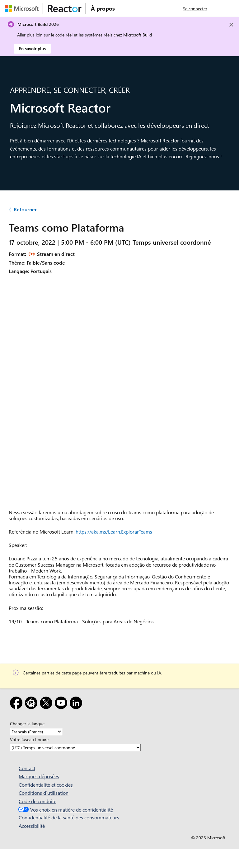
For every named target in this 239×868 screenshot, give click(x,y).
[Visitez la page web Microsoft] (23, 8)
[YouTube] (62, 704)
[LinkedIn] (77, 704)
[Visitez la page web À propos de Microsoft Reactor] (103, 8)
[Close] (231, 25)
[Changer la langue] (36, 732)
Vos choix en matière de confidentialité (65, 810)
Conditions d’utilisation (44, 793)
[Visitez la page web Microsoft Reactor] (65, 8)
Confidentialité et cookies (46, 785)
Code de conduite (37, 801)
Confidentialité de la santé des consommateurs (69, 817)
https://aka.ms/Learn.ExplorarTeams (114, 532)
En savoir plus (32, 48)
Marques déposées (39, 776)
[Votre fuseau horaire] (75, 748)
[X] (47, 704)
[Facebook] (17, 704)
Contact (27, 768)
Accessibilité (32, 826)
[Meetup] (32, 704)
